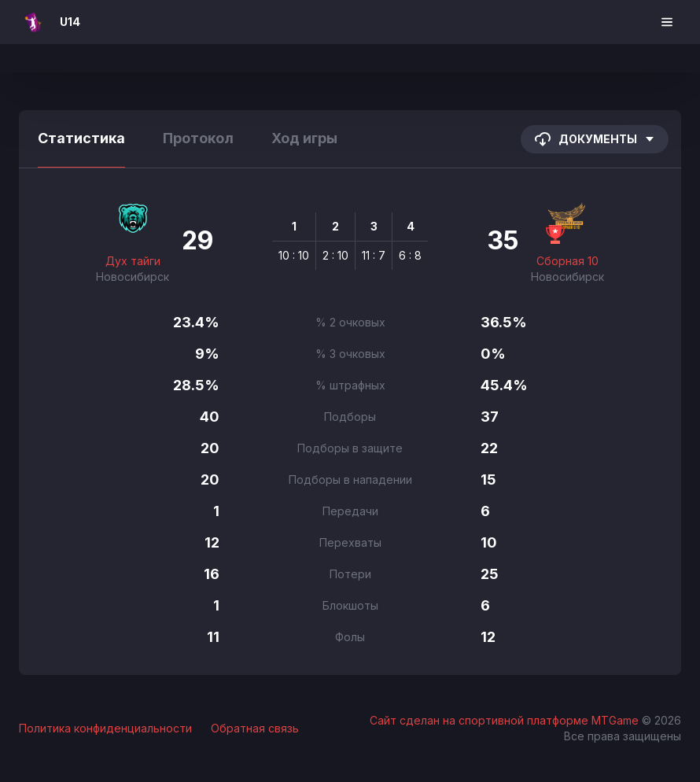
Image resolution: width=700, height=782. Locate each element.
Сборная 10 (567, 261)
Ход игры (304, 138)
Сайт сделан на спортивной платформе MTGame (506, 720)
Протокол (198, 138)
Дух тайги (133, 261)
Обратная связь (255, 728)
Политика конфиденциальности (105, 728)
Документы (595, 139)
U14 (70, 22)
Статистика (81, 138)
